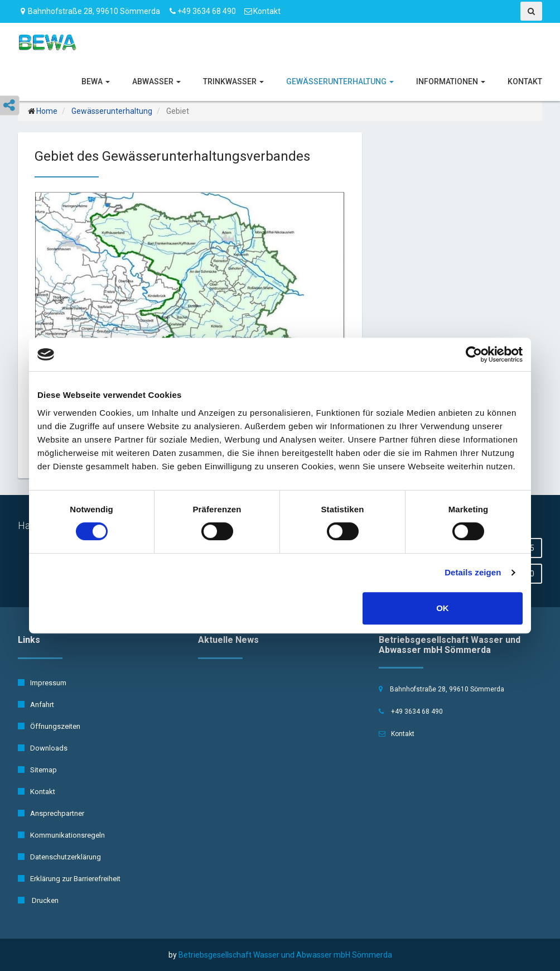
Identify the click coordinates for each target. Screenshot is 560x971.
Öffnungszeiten (49, 726)
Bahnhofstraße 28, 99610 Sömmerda (89, 11)
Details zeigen (473, 572)
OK (443, 608)
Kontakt (267, 11)
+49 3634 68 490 (207, 11)
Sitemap (37, 770)
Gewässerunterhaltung (340, 81)
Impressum (42, 683)
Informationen (451, 81)
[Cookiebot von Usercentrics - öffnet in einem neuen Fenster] (474, 354)
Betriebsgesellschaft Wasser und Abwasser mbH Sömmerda (285, 955)
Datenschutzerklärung (59, 857)
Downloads (43, 748)
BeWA (96, 81)
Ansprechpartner (51, 813)
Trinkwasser (233, 81)
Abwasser (156, 81)
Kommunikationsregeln (61, 835)
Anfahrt (36, 705)
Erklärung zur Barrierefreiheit (69, 879)
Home (47, 111)
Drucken (38, 900)
